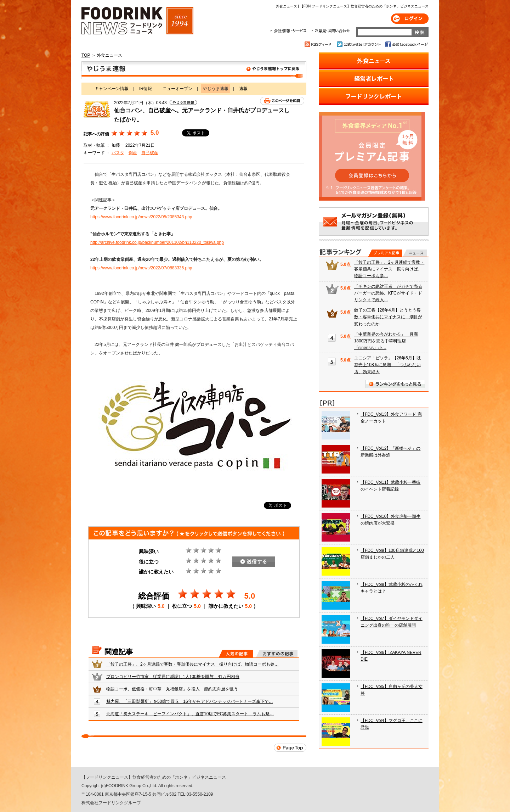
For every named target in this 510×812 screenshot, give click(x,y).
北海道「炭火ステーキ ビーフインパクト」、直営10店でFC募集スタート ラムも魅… (190, 714)
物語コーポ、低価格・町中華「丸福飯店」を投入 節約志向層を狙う (172, 689)
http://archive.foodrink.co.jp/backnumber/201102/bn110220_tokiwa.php (157, 242)
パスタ (118, 153)
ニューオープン (177, 89)
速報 (243, 89)
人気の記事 (236, 654)
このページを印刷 (282, 101)
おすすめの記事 (277, 654)
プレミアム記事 (385, 253)
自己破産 (150, 153)
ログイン (410, 19)
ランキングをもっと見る (395, 384)
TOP (86, 55)
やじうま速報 (194, 70)
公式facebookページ (406, 44)
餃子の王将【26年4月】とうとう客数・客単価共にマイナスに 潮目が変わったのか (388, 317)
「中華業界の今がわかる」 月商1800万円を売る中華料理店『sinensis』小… (386, 341)
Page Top (290, 748)
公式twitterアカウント (359, 44)
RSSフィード (319, 44)
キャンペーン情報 (112, 89)
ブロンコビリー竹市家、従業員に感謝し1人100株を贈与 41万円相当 (173, 677)
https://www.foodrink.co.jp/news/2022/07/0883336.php (141, 268)
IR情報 (146, 89)
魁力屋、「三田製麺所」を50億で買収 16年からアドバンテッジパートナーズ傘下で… (190, 701)
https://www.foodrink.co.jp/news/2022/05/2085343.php (141, 217)
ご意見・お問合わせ (331, 31)
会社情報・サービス (290, 31)
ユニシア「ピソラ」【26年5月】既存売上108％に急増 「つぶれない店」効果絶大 (387, 365)
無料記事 (415, 253)
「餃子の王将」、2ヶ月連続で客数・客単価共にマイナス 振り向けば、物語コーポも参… (192, 664)
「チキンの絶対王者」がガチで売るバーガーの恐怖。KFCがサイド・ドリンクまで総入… (388, 293)
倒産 (133, 153)
